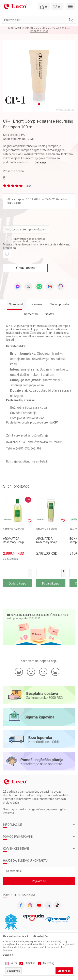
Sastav (49, 312)
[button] (39, 20)
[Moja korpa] (44, 6)
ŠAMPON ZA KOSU (13, 527)
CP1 (56, 420)
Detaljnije (41, 160)
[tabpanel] (39, 75)
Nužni (14, 963)
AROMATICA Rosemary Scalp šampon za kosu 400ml (14, 542)
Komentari (31, 312)
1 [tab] (39, 102)
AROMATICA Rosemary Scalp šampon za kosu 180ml (47, 542)
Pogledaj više (39, 32)
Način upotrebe (60, 302)
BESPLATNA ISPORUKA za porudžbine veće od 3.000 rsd (39, 28)
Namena (37, 302)
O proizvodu (17, 302)
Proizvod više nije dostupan (26, 227)
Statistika (30, 963)
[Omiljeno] (57, 6)
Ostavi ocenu (25, 266)
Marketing (49, 963)
